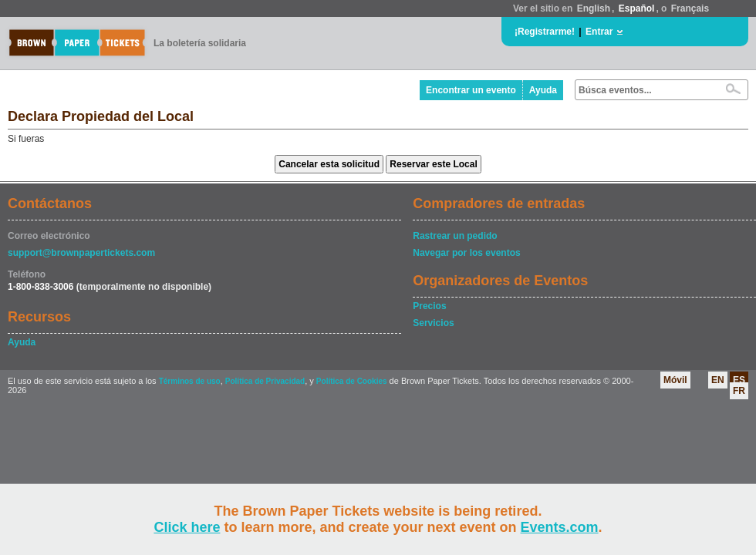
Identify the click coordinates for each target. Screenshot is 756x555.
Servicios (433, 323)
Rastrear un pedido (455, 236)
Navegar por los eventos (466, 253)
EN (718, 380)
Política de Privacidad (265, 381)
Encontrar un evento (471, 90)
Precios (429, 306)
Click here (187, 527)
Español (637, 8)
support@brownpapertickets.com (81, 253)
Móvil (675, 380)
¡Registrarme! (545, 32)
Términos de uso (190, 381)
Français (690, 8)
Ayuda (543, 90)
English (594, 8)
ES (739, 380)
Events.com (560, 527)
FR (739, 391)
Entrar (599, 32)
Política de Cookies (352, 381)
